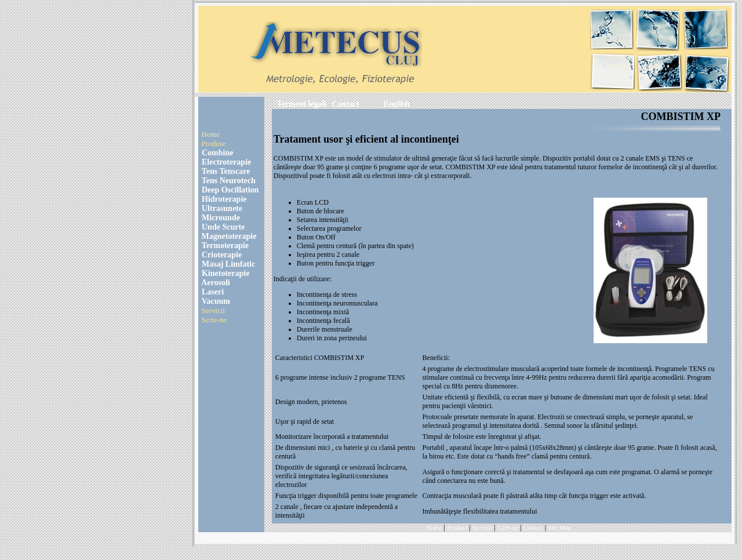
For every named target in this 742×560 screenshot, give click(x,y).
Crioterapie (221, 255)
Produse (214, 143)
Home (211, 134)
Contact (345, 104)
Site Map (559, 528)
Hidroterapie (223, 199)
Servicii (213, 310)
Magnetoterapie (229, 236)
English (397, 104)
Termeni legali (302, 104)
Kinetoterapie (225, 273)
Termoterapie (224, 246)
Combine (217, 153)
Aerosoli (215, 283)
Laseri (212, 292)
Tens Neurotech (228, 181)
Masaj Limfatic (228, 264)
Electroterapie (226, 162)
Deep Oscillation (230, 190)
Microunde (220, 218)
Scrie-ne (214, 320)
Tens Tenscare (225, 171)
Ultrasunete (221, 208)
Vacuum (215, 301)
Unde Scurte (223, 227)
